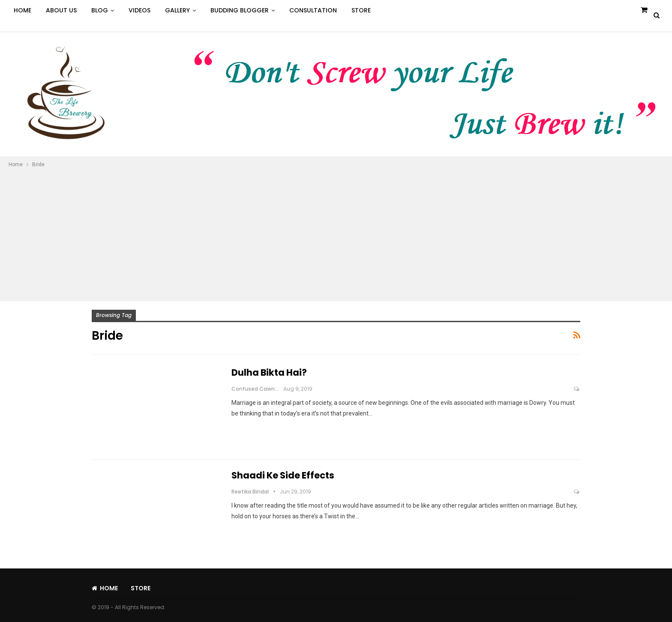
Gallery (177, 10)
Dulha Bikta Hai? (269, 372)
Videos (139, 10)
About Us (61, 10)
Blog (100, 10)
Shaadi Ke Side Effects (283, 475)
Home (22, 10)
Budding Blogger (240, 10)
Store (361, 10)
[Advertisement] (336, 233)
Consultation (313, 10)
